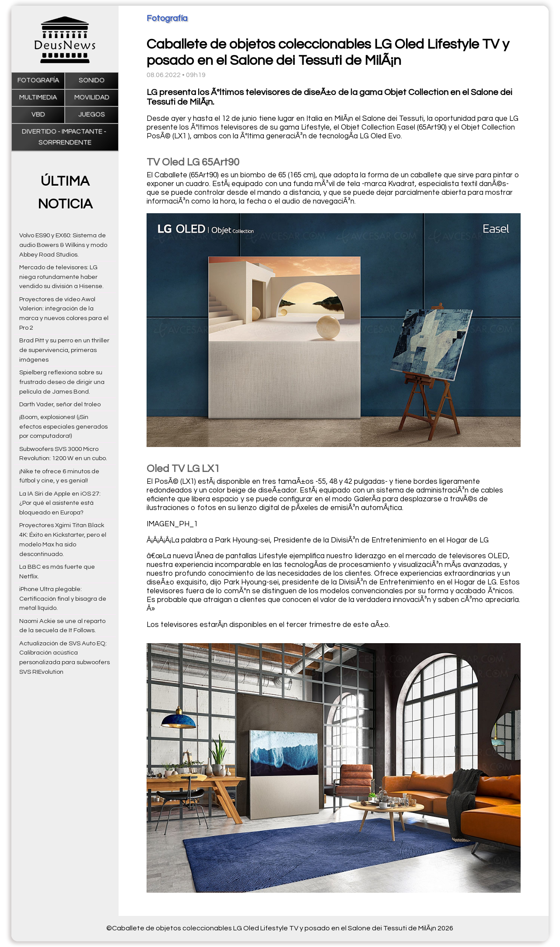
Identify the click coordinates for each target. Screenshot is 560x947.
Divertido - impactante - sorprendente (65, 137)
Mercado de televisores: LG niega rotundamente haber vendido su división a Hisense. (61, 277)
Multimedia (38, 97)
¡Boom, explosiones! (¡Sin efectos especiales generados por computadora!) (63, 427)
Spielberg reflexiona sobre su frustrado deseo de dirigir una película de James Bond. (62, 382)
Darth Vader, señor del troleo (60, 404)
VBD (38, 114)
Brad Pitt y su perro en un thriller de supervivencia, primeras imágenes (64, 350)
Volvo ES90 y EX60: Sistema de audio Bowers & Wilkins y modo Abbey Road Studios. (63, 245)
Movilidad (92, 97)
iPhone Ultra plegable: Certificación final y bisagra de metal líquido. (63, 599)
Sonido (92, 80)
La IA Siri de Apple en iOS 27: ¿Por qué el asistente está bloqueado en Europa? (60, 503)
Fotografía (38, 80)
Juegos (92, 114)
